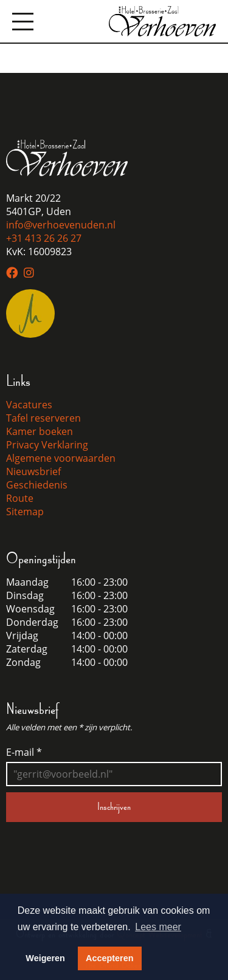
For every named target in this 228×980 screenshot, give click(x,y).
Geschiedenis (37, 485)
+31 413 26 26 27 (44, 238)
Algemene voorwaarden (61, 458)
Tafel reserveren (43, 418)
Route (20, 498)
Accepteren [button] (109, 958)
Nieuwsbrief (33, 471)
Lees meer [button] (158, 927)
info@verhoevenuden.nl (61, 225)
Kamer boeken (40, 431)
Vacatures (29, 405)
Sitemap (25, 512)
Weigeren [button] (45, 958)
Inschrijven (114, 807)
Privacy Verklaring (47, 445)
